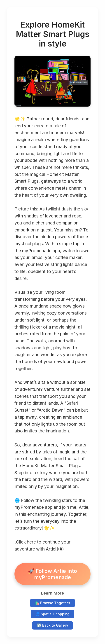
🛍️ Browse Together (53, 603)
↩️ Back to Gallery (53, 625)
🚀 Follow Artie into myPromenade (52, 574)
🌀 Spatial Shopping (52, 614)
